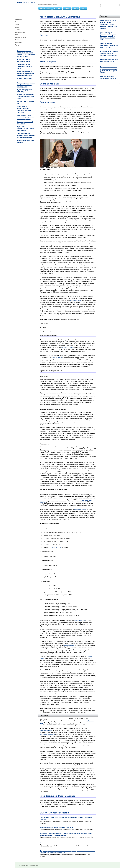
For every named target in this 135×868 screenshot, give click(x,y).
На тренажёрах (20, 32)
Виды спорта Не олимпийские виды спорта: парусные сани (26, 129)
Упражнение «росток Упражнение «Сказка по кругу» (24, 66)
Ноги (17, 35)
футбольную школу (46, 731)
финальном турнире (80, 510)
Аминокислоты (45, 8)
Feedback (101, 6)
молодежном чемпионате (47, 734)
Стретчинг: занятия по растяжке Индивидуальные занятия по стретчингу (26, 117)
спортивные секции (68, 348)
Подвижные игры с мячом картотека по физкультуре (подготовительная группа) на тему (109, 70)
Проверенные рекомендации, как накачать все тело (56, 827)
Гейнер (67, 8)
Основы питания (21, 37)
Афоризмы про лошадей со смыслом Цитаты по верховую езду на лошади (109, 53)
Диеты (76, 8)
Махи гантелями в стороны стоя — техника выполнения (58, 843)
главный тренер (57, 357)
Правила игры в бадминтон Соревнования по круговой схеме (26, 97)
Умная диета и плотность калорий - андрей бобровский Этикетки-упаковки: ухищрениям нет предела (109, 24)
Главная (101, 5)
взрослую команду (69, 645)
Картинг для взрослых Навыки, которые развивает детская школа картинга (26, 136)
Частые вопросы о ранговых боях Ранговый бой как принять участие (26, 85)
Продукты (19, 45)
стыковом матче (63, 498)
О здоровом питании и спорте (26, 2)
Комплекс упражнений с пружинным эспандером (108, 78)
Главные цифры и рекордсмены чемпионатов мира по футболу (109, 46)
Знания (18, 30)
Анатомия (57, 8)
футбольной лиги (80, 620)
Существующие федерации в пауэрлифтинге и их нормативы (109, 61)
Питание (18, 40)
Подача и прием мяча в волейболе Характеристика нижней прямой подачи (25, 73)
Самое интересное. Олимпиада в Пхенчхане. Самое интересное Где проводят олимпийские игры (108, 36)
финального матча (76, 300)
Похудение (19, 42)
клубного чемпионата (55, 547)
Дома (84, 8)
